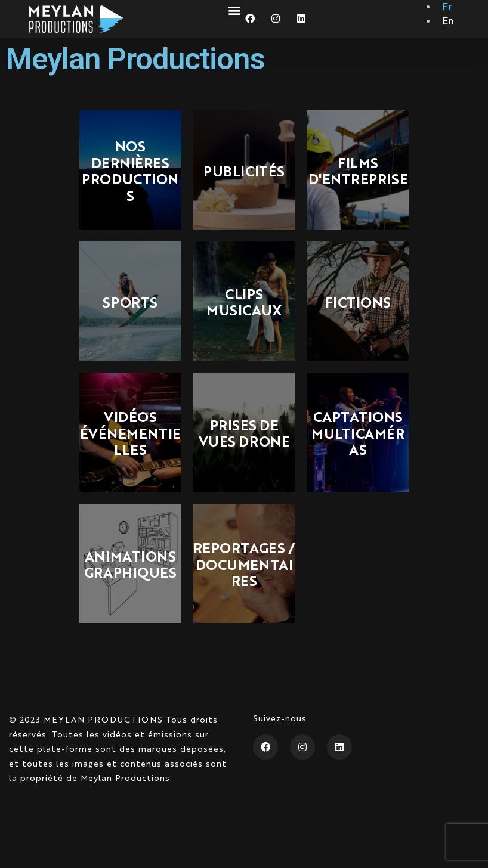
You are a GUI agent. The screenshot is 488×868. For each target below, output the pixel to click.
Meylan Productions (135, 59)
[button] (234, 10)
